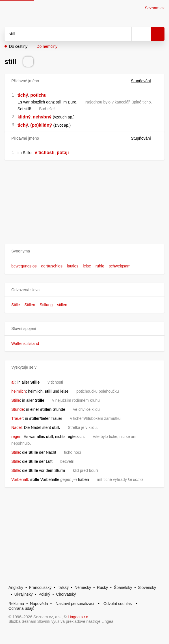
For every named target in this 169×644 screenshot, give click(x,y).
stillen (62, 305)
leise (87, 266)
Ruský (102, 587)
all (13, 382)
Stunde (18, 409)
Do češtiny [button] (18, 46)
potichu (38, 95)
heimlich (19, 391)
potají (63, 153)
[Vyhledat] (62, 34)
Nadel (17, 427)
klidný (24, 117)
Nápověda (39, 604)
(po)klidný (41, 125)
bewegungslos (24, 266)
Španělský (123, 587)
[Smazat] (125, 34)
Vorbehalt (20, 479)
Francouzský (40, 587)
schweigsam (120, 266)
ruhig (100, 266)
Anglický (16, 587)
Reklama (16, 604)
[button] (84, 251)
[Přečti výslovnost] (28, 62)
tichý (23, 95)
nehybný (42, 117)
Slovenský (147, 587)
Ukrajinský (24, 594)
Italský (63, 587)
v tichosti (45, 153)
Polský (44, 594)
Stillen (30, 305)
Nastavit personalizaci (75, 604)
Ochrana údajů (21, 608)
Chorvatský (66, 594)
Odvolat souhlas (118, 604)
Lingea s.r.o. (79, 617)
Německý (83, 587)
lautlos (73, 266)
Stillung (46, 305)
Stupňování (144, 81)
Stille (16, 305)
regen (16, 436)
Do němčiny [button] (47, 46)
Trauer (17, 418)
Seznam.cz (155, 8)
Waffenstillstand (25, 343)
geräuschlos (52, 266)
